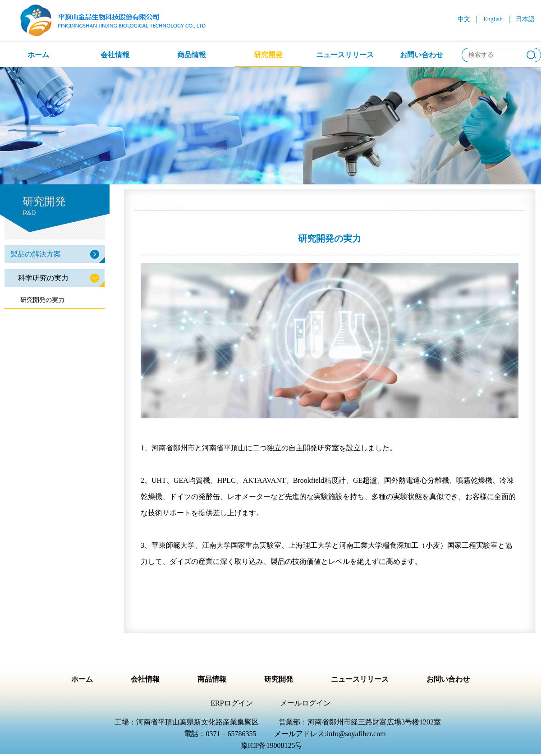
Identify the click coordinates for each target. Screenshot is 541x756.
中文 (464, 19)
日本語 (525, 19)
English (493, 19)
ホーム (38, 55)
